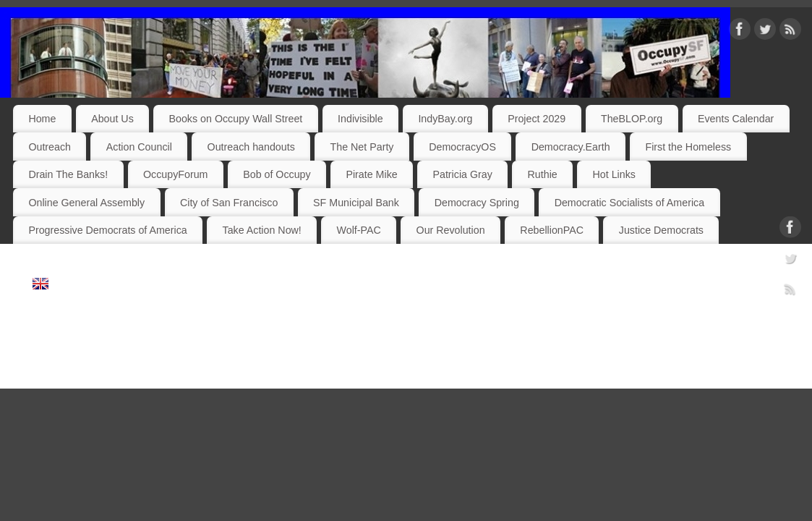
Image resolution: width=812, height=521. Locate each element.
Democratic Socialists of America (629, 203)
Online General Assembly (86, 203)
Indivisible (360, 119)
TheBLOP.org (632, 119)
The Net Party (362, 147)
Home (42, 119)
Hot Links (614, 174)
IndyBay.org (445, 119)
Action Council (139, 147)
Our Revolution (451, 230)
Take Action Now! (262, 230)
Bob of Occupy (277, 174)
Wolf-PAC (359, 230)
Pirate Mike (371, 174)
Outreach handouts (251, 147)
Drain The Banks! (68, 174)
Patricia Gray (462, 174)
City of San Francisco (229, 203)
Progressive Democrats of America (107, 230)
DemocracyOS (462, 147)
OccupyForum (175, 174)
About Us (112, 119)
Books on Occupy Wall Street (236, 119)
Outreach (50, 147)
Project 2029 (537, 119)
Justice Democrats (661, 230)
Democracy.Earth (571, 147)
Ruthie (543, 174)
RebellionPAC (552, 230)
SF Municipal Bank (356, 203)
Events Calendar (736, 119)
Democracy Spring (477, 203)
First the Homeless (688, 147)
